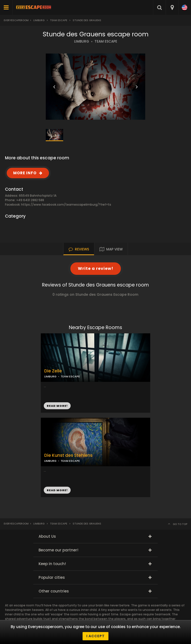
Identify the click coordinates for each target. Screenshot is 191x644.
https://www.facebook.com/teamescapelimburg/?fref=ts (66, 205)
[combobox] (172, 7)
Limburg (39, 20)
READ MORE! (57, 406)
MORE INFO (25, 173)
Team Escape (59, 20)
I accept (95, 636)
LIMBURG (82, 41)
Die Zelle (53, 371)
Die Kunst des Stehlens (68, 455)
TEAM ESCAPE (106, 41)
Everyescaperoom (16, 20)
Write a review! (96, 268)
